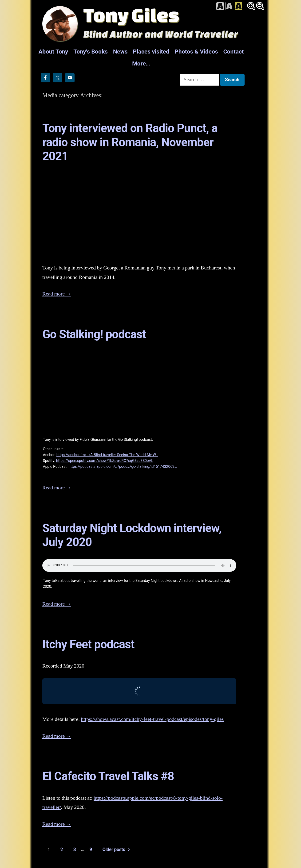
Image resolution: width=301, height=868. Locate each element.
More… (141, 63)
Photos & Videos (196, 52)
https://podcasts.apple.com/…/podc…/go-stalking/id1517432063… (123, 467)
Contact (233, 52)
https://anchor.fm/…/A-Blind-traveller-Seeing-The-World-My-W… (107, 455)
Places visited (151, 52)
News (120, 52)
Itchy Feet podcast (88, 644)
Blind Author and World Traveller (160, 34)
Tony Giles (131, 15)
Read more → (57, 294)
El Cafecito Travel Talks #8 (108, 776)
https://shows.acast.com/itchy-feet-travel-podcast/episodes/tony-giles (152, 719)
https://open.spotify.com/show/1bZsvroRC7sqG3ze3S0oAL (105, 461)
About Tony (53, 52)
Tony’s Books (91, 52)
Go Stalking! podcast (94, 334)
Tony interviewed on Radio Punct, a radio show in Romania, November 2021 (130, 142)
